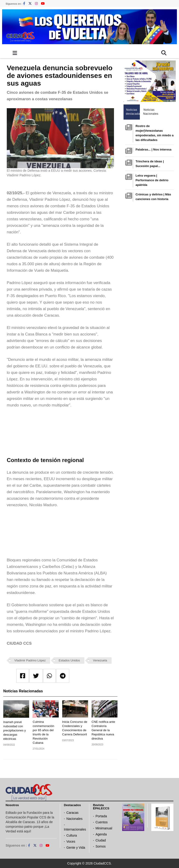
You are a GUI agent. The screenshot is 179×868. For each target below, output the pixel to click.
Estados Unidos (69, 660)
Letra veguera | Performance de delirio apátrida (152, 180)
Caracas (72, 813)
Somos (101, 846)
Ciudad (101, 840)
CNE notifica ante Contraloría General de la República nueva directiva (103, 730)
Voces (71, 841)
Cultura (72, 835)
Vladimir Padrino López (30, 660)
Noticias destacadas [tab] (133, 112)
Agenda (101, 834)
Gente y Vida (76, 848)
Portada (101, 816)
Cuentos (102, 822)
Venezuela (100, 660)
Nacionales (74, 819)
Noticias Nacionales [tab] (150, 112)
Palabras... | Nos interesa (153, 149)
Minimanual (104, 828)
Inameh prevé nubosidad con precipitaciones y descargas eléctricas (15, 730)
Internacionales (75, 829)
